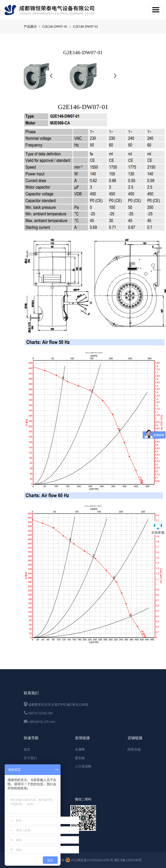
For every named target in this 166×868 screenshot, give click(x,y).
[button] (51, 76)
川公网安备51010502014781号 (90, 860)
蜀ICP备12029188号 (128, 860)
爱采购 (80, 758)
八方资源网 (83, 766)
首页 (27, 749)
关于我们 (30, 758)
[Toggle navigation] (156, 10)
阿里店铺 (134, 749)
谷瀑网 (80, 749)
